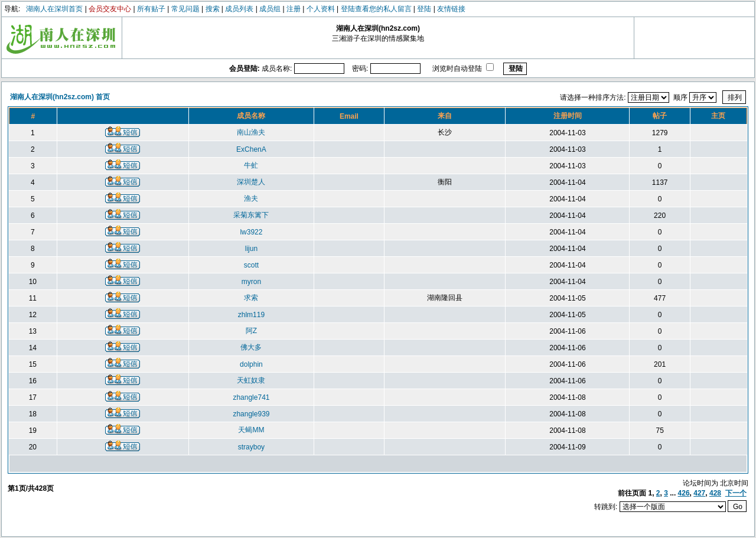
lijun (251, 249)
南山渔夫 (251, 132)
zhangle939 (251, 414)
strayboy (251, 447)
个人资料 (321, 9)
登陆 (424, 9)
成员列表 (239, 9)
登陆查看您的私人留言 (376, 9)
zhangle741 (251, 397)
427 (699, 493)
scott (251, 265)
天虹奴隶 (251, 380)
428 (715, 493)
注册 (294, 9)
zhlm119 (251, 315)
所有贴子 (151, 9)
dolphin (251, 364)
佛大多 (251, 347)
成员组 (270, 9)
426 (684, 493)
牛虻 (251, 165)
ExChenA (251, 149)
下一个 (736, 493)
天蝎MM (251, 430)
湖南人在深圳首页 (54, 9)
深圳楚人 (251, 182)
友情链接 (451, 9)
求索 (251, 298)
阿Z (251, 331)
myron (251, 282)
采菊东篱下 (251, 215)
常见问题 (185, 9)
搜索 (213, 9)
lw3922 (251, 232)
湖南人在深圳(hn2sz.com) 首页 (60, 97)
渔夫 (251, 198)
